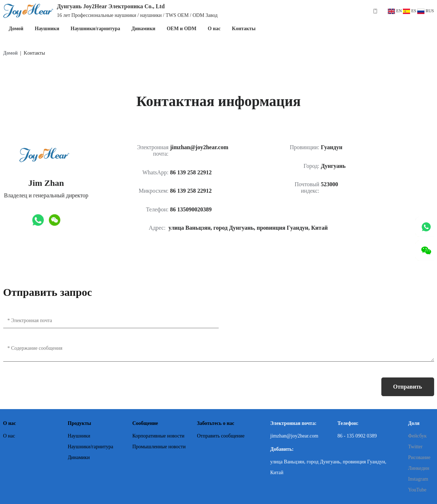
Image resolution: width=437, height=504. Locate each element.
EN (395, 11)
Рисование (419, 457)
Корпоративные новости (159, 436)
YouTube (417, 490)
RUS (426, 11)
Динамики (143, 29)
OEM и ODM (182, 29)
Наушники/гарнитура (96, 29)
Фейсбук (418, 436)
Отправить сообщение (408, 390)
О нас (214, 29)
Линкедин (419, 468)
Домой (16, 29)
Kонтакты (244, 29)
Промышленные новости (159, 447)
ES (410, 11)
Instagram (418, 479)
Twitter (415, 447)
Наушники (47, 29)
